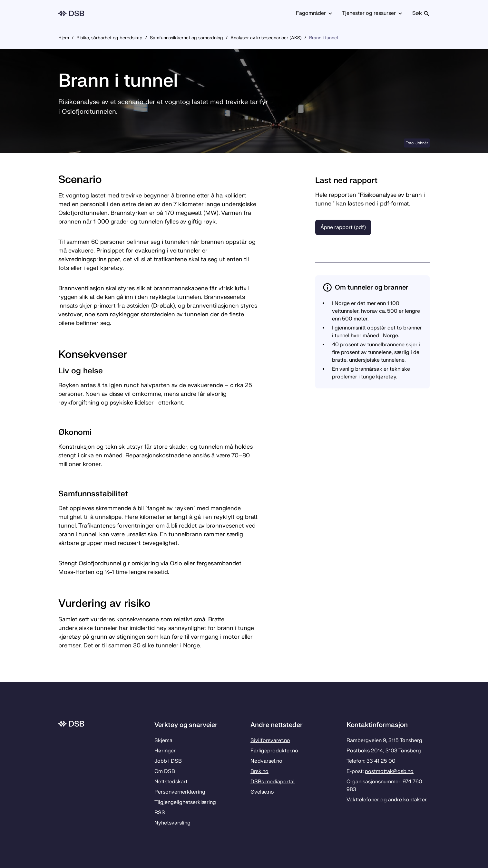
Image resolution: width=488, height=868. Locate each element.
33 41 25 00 (381, 761)
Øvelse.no (262, 792)
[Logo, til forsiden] (71, 13)
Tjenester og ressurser (372, 13)
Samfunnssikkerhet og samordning (186, 38)
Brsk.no (259, 771)
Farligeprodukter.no (274, 751)
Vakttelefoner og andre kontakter (387, 800)
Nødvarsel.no (266, 761)
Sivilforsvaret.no (270, 740)
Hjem (64, 38)
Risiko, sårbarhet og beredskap (109, 38)
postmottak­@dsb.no (389, 771)
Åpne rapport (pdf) (343, 227)
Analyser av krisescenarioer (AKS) (266, 38)
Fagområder (314, 13)
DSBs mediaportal (273, 782)
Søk (421, 13)
